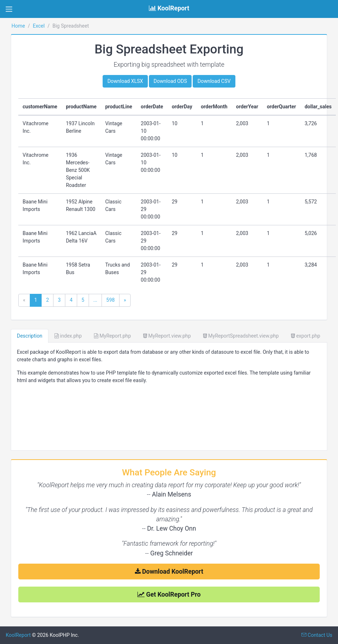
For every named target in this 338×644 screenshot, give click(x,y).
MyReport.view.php (167, 336)
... (95, 300)
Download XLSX (125, 81)
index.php (68, 336)
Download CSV (214, 81)
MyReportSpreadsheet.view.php (241, 336)
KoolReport (18, 635)
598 (111, 300)
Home (18, 26)
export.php (306, 336)
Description (30, 336)
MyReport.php (112, 336)
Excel (39, 26)
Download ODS (170, 81)
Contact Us (317, 635)
